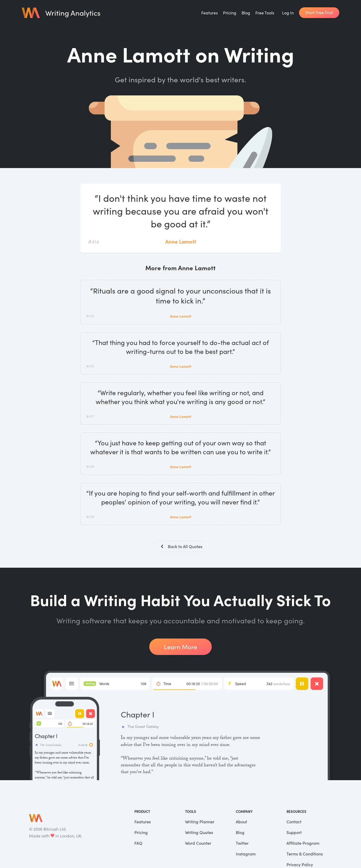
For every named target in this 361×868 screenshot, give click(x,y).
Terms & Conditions (305, 854)
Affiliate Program (303, 844)
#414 (94, 241)
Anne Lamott (181, 241)
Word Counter (198, 844)
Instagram (246, 854)
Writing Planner (200, 822)
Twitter (242, 844)
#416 (90, 366)
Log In (288, 13)
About (241, 822)
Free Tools (265, 13)
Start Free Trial (319, 12)
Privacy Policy (300, 865)
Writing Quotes (199, 833)
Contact (294, 822)
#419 (90, 517)
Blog (246, 13)
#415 (90, 316)
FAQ (138, 844)
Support (294, 833)
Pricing (230, 13)
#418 (90, 466)
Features (210, 13)
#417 (90, 416)
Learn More (180, 647)
